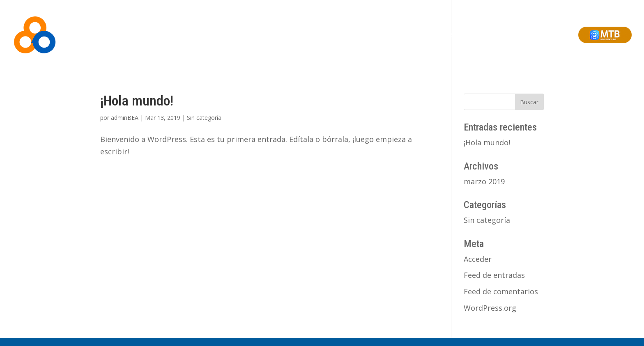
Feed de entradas (494, 275)
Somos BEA (324, 35)
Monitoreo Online (419, 35)
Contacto (558, 35)
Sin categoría (204, 118)
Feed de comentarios (501, 291)
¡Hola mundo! (137, 101)
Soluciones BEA (368, 35)
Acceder (478, 259)
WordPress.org (490, 308)
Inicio (293, 35)
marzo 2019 (484, 181)
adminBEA (125, 118)
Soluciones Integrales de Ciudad (494, 35)
